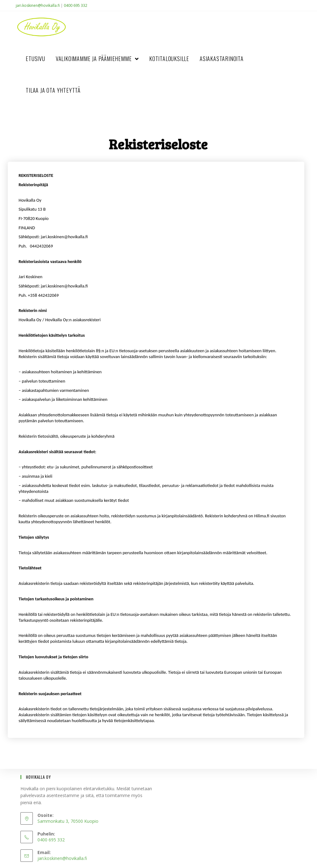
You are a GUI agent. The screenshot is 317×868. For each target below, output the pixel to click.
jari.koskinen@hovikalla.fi (38, 5)
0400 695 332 (76, 5)
